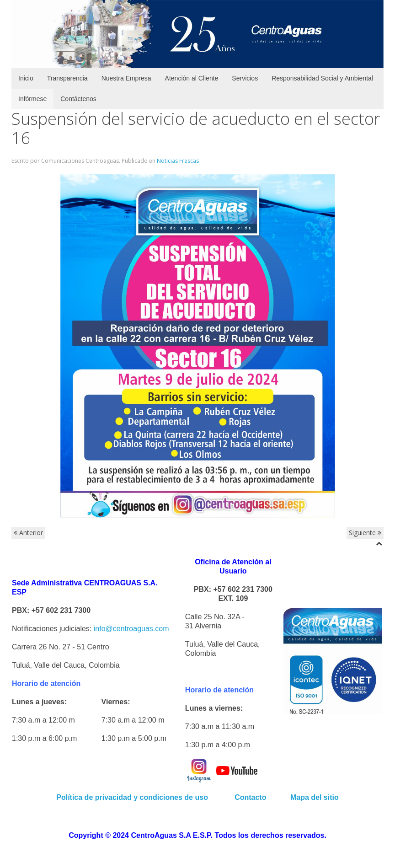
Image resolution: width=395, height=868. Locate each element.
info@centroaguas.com (131, 629)
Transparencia (67, 78)
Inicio (26, 78)
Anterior (28, 533)
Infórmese (32, 99)
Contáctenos (78, 99)
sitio (330, 797)
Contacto (251, 797)
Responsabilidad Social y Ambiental (322, 78)
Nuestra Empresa (126, 78)
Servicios (245, 78)
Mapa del (306, 797)
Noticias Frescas (178, 161)
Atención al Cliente (192, 78)
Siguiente (365, 533)
